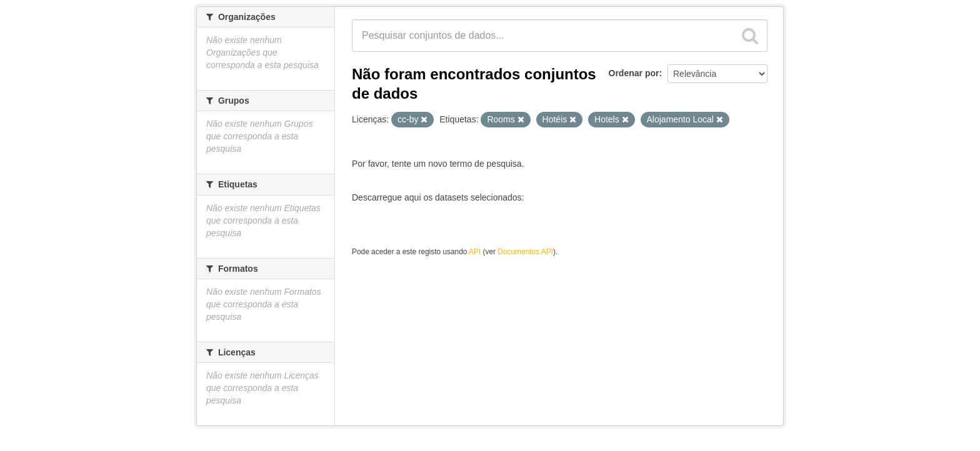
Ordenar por (634, 73)
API (475, 252)
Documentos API (525, 252)
